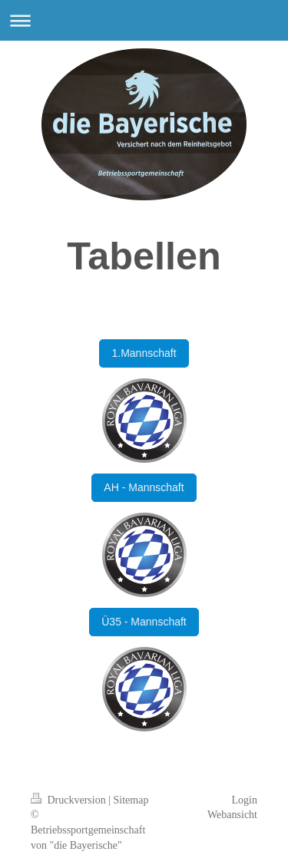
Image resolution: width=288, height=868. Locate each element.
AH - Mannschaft (144, 487)
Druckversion (70, 800)
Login (245, 800)
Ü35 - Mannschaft (144, 622)
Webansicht (232, 815)
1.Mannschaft (144, 353)
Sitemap (131, 800)
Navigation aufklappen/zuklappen (144, 20)
